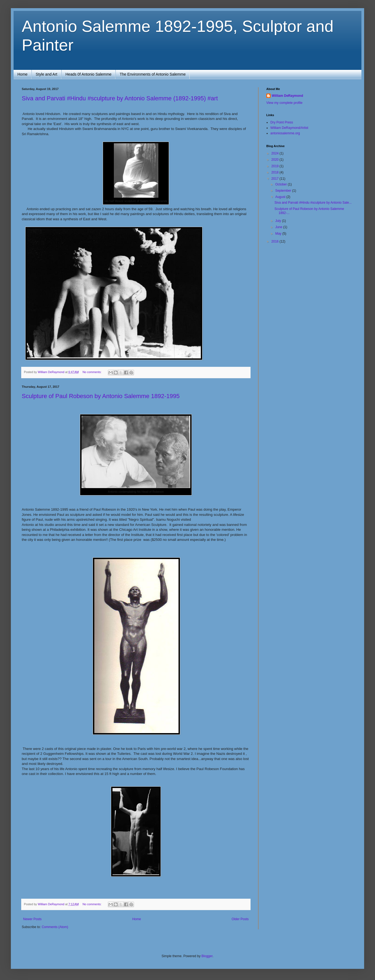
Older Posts (240, 919)
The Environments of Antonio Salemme (153, 74)
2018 (276, 172)
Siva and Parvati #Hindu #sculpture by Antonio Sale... (313, 203)
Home (22, 74)
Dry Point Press (282, 122)
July (279, 221)
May (279, 234)
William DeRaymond (287, 96)
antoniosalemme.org (285, 133)
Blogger (207, 956)
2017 (276, 179)
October (282, 184)
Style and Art (46, 74)
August (281, 197)
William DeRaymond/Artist (289, 128)
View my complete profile (284, 103)
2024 (276, 153)
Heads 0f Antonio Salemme (89, 74)
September (284, 191)
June (279, 227)
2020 (276, 160)
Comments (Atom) (55, 927)
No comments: (93, 372)
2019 (276, 166)
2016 (276, 241)
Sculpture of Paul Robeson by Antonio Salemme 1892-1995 (101, 396)
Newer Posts (32, 919)
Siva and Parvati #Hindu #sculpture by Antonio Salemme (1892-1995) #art (120, 98)
